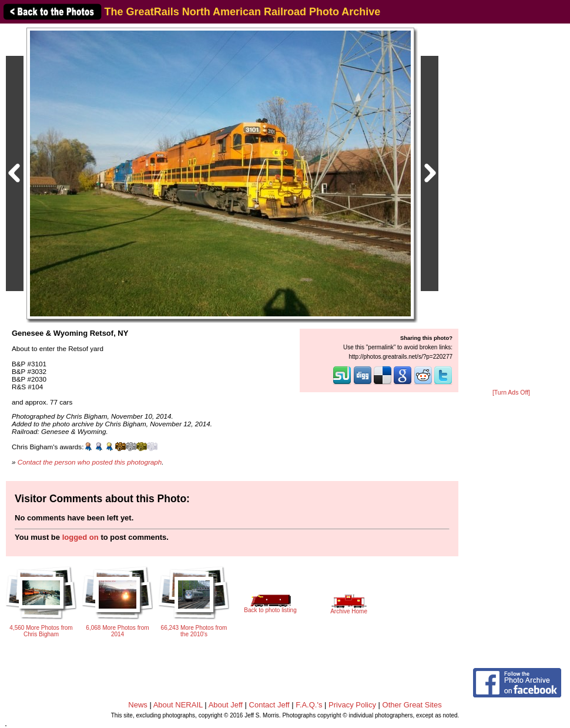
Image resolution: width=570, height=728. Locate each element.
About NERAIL (178, 705)
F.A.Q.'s (309, 705)
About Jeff (226, 705)
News (138, 705)
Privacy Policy (352, 705)
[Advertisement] (512, 207)
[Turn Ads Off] (511, 393)
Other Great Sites (412, 705)
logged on (81, 537)
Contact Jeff (269, 705)
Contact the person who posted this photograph (90, 462)
